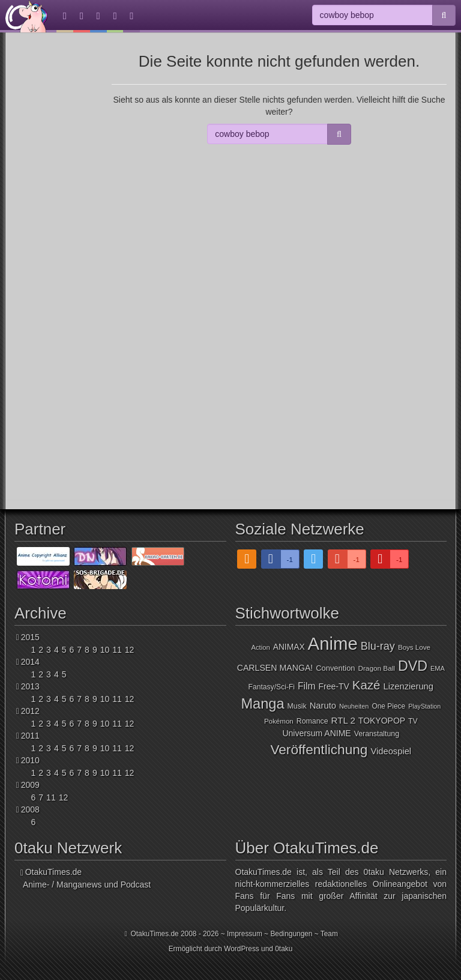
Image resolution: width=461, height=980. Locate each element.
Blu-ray (378, 646)
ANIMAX (289, 647)
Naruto (323, 706)
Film (307, 686)
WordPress (242, 949)
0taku (284, 949)
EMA (438, 668)
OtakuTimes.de (26, 16)
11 (117, 650)
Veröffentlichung (319, 749)
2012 (30, 711)
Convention (335, 668)
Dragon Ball (376, 668)
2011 (30, 736)
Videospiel (391, 751)
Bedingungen (291, 934)
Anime (333, 643)
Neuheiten (354, 706)
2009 (30, 785)
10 (105, 650)
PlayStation (424, 706)
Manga (262, 704)
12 (130, 650)
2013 (30, 686)
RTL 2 (343, 720)
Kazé (366, 685)
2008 (30, 809)
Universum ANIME (316, 733)
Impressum (245, 934)
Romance (312, 721)
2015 (30, 637)
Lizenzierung (408, 686)
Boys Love (414, 647)
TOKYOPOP (382, 721)
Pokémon (279, 721)
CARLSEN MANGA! (275, 668)
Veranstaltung (377, 734)
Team (329, 934)
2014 (30, 662)
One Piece (388, 706)
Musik (297, 706)
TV (413, 721)
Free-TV (334, 686)
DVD (413, 666)
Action (261, 647)
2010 (30, 760)
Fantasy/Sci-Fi (272, 687)
